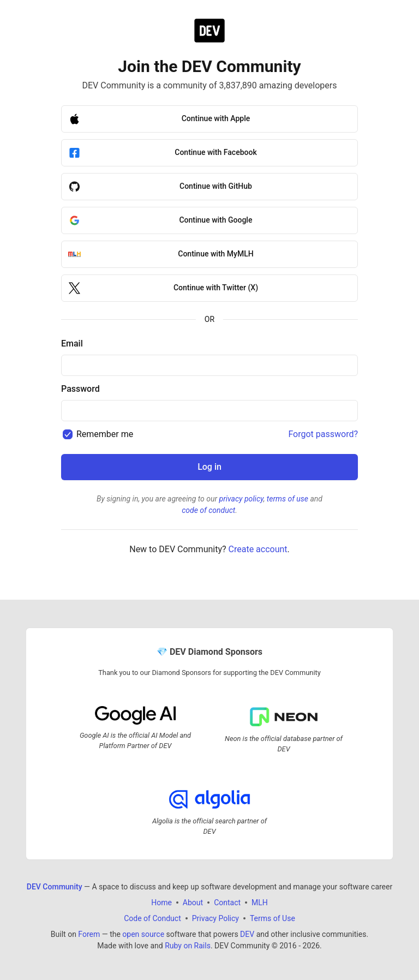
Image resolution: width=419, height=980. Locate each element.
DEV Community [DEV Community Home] (55, 887)
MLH (260, 903)
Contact (227, 903)
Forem (89, 934)
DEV (247, 934)
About (193, 903)
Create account (258, 549)
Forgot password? (323, 434)
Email (72, 343)
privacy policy (241, 499)
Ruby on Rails (188, 946)
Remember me (105, 434)
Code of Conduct (152, 918)
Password (80, 389)
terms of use (288, 499)
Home (161, 903)
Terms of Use (273, 918)
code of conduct (208, 510)
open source (143, 934)
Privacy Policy (216, 918)
